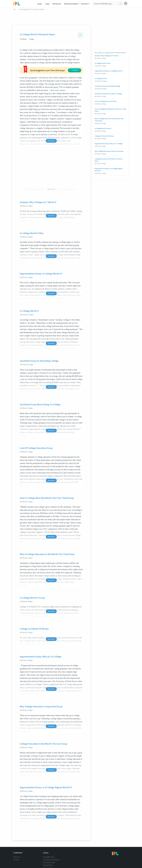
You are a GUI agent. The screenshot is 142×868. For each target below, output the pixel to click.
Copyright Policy (49, 845)
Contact (16, 848)
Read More (51, 204)
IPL (15, 9)
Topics (48, 4)
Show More (51, 129)
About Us (17, 845)
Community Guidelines (51, 848)
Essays (41, 4)
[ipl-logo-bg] (18, 3)
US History (84, 4)
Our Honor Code (49, 851)
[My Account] (126, 3)
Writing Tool (57, 4)
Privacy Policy (48, 853)
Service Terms (48, 856)
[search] (121, 4)
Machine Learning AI (71, 4)
